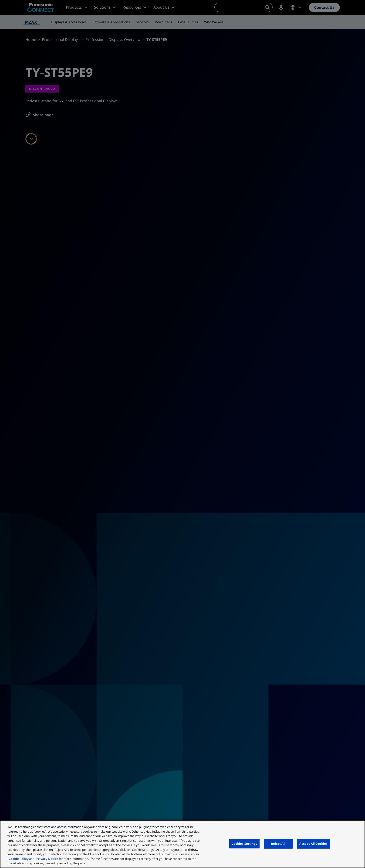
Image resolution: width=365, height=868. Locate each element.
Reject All (278, 844)
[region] (182, 844)
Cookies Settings (244, 844)
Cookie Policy (19, 859)
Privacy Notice (47, 859)
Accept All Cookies (313, 844)
